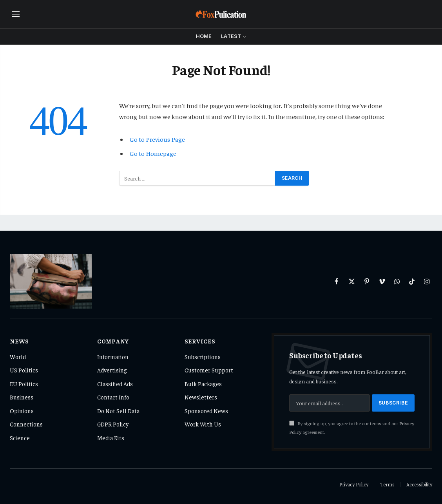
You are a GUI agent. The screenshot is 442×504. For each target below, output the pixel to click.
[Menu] (16, 14)
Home (204, 36)
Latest (231, 36)
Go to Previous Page (157, 139)
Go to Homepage (153, 153)
